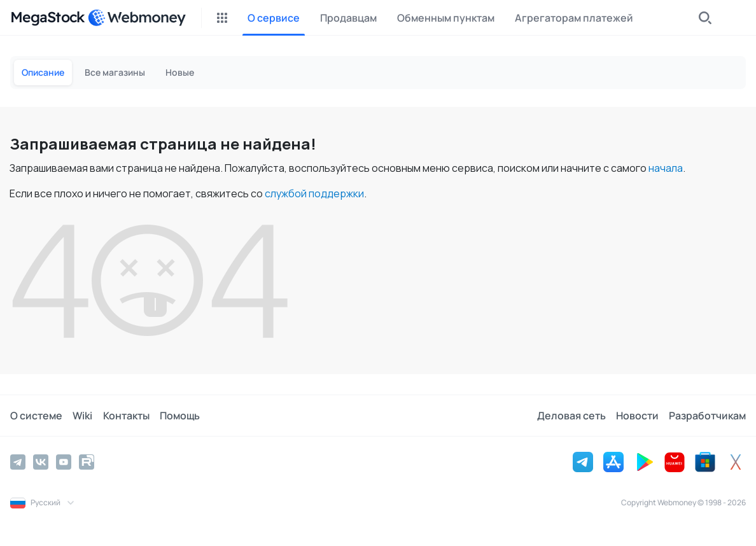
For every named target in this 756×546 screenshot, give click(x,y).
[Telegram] (18, 462)
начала (666, 168)
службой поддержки (314, 193)
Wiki (82, 416)
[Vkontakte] (41, 462)
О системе (36, 416)
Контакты (126, 416)
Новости (637, 416)
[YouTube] (64, 462)
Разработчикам (707, 416)
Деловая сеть (571, 416)
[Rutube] (87, 462)
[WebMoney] (137, 18)
